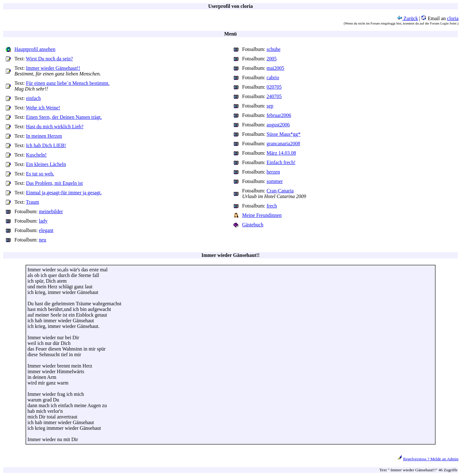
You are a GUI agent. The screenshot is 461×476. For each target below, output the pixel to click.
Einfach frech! (281, 162)
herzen (273, 172)
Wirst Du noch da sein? (49, 59)
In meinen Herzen (44, 136)
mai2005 (275, 68)
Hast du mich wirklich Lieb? (55, 127)
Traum (32, 202)
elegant (46, 230)
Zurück (408, 18)
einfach (33, 98)
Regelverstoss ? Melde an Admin (431, 459)
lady (43, 221)
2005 (272, 59)
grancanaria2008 (283, 144)
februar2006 (279, 115)
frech (272, 206)
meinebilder (51, 211)
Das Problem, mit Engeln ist (55, 183)
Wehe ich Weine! (43, 108)
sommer (275, 181)
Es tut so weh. (40, 174)
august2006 (278, 125)
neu (43, 240)
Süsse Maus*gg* (283, 134)
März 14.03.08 (281, 153)
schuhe (273, 49)
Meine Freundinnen (262, 215)
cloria (453, 18)
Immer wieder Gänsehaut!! (53, 68)
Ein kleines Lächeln (46, 164)
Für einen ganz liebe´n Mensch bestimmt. (68, 83)
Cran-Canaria (280, 191)
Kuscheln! (36, 155)
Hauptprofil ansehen (35, 49)
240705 (274, 96)
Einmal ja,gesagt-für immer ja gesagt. (64, 193)
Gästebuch (253, 225)
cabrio (273, 77)
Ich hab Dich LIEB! (46, 145)
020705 (274, 87)
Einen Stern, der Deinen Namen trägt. (64, 117)
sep (270, 106)
